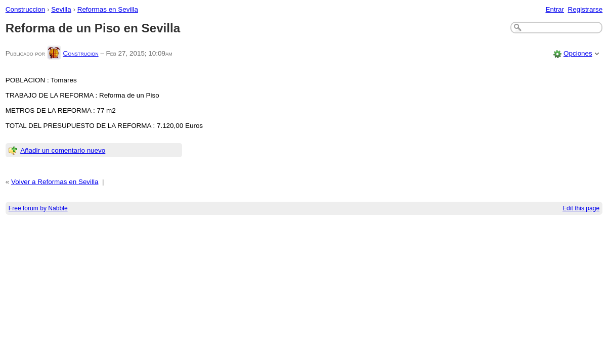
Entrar (555, 9)
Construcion (80, 53)
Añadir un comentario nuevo (63, 150)
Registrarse (585, 9)
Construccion (25, 9)
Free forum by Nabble (38, 208)
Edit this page (581, 208)
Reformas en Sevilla (108, 9)
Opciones (578, 53)
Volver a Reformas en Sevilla (55, 182)
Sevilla (61, 9)
